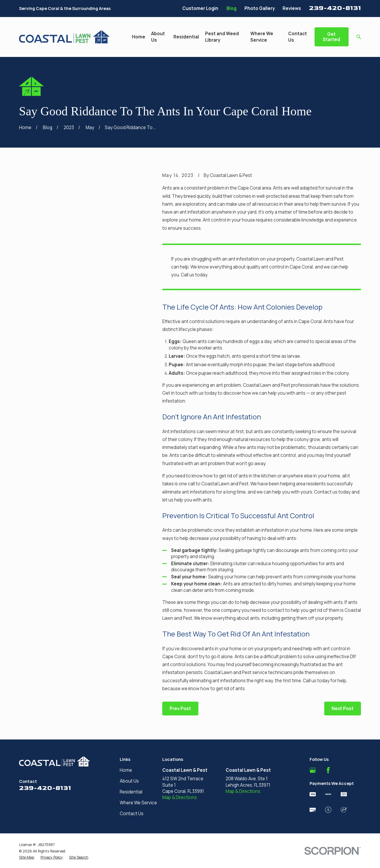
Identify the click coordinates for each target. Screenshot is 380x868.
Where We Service (138, 803)
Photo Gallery (260, 8)
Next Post (343, 709)
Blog (232, 8)
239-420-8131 (335, 8)
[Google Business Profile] (313, 770)
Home (126, 770)
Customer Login (200, 8)
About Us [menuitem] (158, 37)
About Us (129, 781)
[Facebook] (328, 770)
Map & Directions (180, 797)
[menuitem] (27, 857)
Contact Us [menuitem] (298, 37)
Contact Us (132, 814)
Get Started (331, 37)
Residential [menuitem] (186, 37)
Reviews (292, 8)
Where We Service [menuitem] (262, 37)
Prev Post (180, 709)
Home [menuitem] (139, 37)
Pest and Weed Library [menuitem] (222, 37)
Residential (131, 792)
